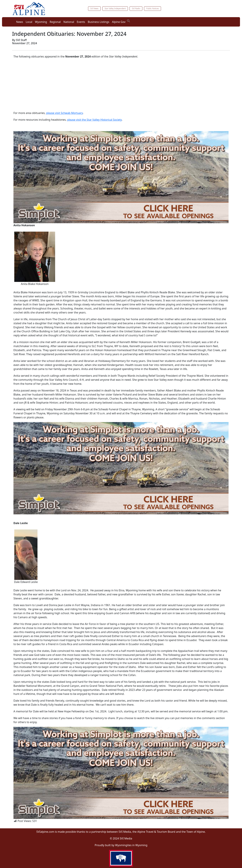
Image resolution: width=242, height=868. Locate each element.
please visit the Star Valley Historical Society (95, 120)
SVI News (94, 8)
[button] (129, 21)
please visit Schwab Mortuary (64, 113)
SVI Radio (136, 8)
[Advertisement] (121, 85)
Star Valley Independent (115, 8)
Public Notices (153, 8)
